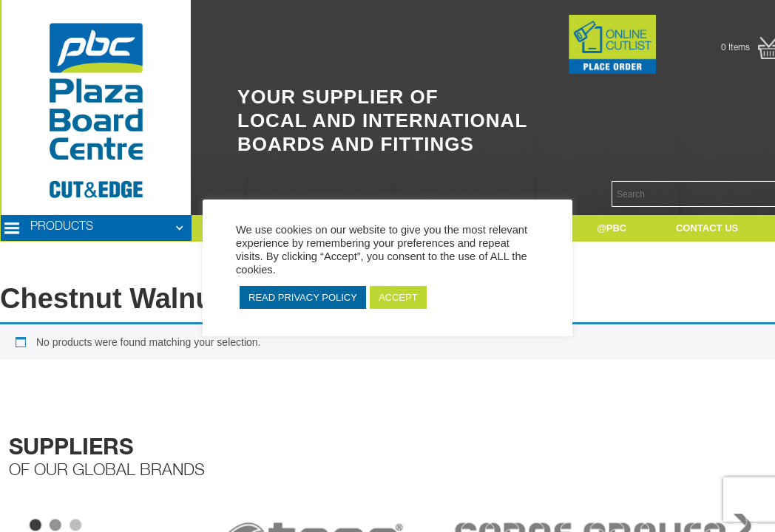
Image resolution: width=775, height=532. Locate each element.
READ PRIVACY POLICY (303, 297)
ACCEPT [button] (398, 297)
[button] (96, 228)
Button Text (546, 22)
